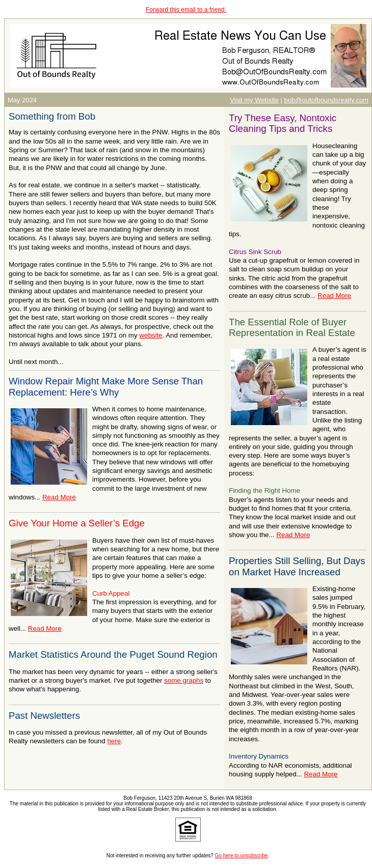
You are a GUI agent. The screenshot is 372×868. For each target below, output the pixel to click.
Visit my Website (254, 100)
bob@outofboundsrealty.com (326, 100)
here (114, 741)
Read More (59, 497)
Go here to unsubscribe (242, 856)
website (151, 335)
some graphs (184, 680)
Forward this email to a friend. (186, 10)
